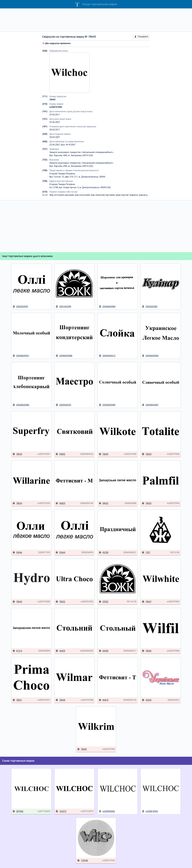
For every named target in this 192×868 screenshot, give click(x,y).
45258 (104, 553)
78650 (82, 749)
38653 (104, 503)
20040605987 (150, 405)
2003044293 (63, 405)
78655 (147, 454)
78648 (60, 700)
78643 (17, 454)
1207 (146, 553)
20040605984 (107, 307)
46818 (104, 700)
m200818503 (150, 811)
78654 (17, 503)
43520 (147, 700)
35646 (17, 553)
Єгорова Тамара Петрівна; (62, 174)
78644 (17, 602)
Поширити (141, 37)
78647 (147, 602)
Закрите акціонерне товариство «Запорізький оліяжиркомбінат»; (81, 152)
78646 (147, 651)
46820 (60, 503)
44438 (104, 651)
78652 (60, 602)
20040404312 (107, 356)
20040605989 (107, 405)
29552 (104, 602)
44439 (60, 651)
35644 (60, 553)
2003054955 (20, 307)
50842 (60, 454)
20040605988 (64, 356)
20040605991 (21, 356)
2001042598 (63, 307)
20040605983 (150, 356)
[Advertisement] (96, 20)
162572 (61, 811)
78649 (104, 454)
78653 (147, 503)
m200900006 (107, 811)
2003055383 (150, 307)
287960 (18, 811)
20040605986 (21, 405)
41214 (17, 651)
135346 (83, 861)
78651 (17, 700)
